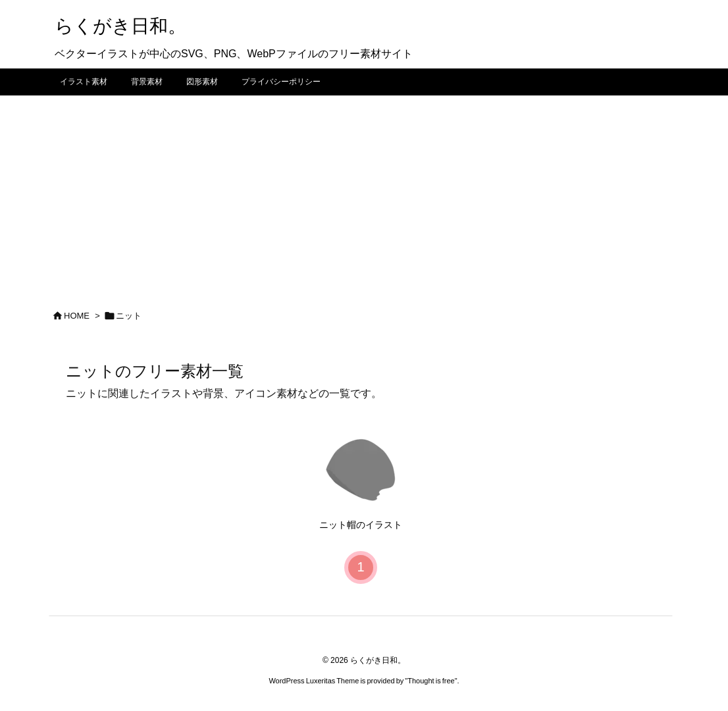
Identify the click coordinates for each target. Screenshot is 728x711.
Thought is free (431, 681)
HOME (77, 316)
